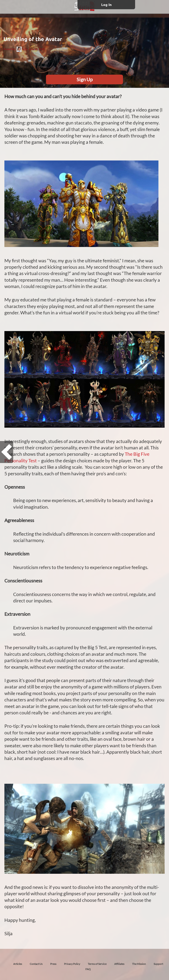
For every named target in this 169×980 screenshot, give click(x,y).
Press (53, 964)
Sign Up (85, 79)
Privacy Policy (72, 964)
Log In (106, 5)
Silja (22, 49)
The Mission (139, 964)
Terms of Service (97, 964)
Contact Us (36, 964)
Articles (18, 964)
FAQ (88, 969)
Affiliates (119, 964)
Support (158, 964)
